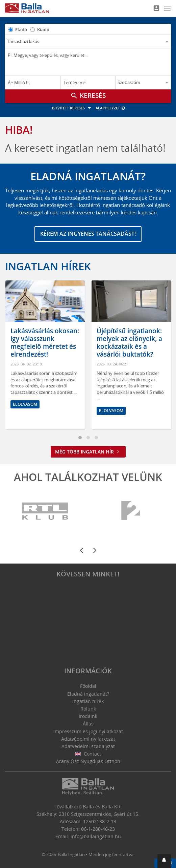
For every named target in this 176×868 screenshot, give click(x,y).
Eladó (21, 29)
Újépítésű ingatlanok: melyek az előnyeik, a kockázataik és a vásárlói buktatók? (129, 342)
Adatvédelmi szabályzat (88, 746)
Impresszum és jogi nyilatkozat (88, 731)
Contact (88, 754)
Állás (88, 724)
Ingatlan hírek (48, 266)
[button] (164, 861)
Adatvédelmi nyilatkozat (88, 739)
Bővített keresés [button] (72, 108)
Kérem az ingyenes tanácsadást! (88, 234)
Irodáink (88, 716)
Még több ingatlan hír (88, 452)
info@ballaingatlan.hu (96, 836)
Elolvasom (25, 404)
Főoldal (88, 686)
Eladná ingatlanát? (88, 694)
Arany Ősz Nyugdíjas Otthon (88, 761)
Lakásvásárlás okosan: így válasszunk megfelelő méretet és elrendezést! (45, 342)
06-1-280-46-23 (98, 829)
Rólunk (88, 709)
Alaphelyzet (111, 108)
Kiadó (43, 29)
